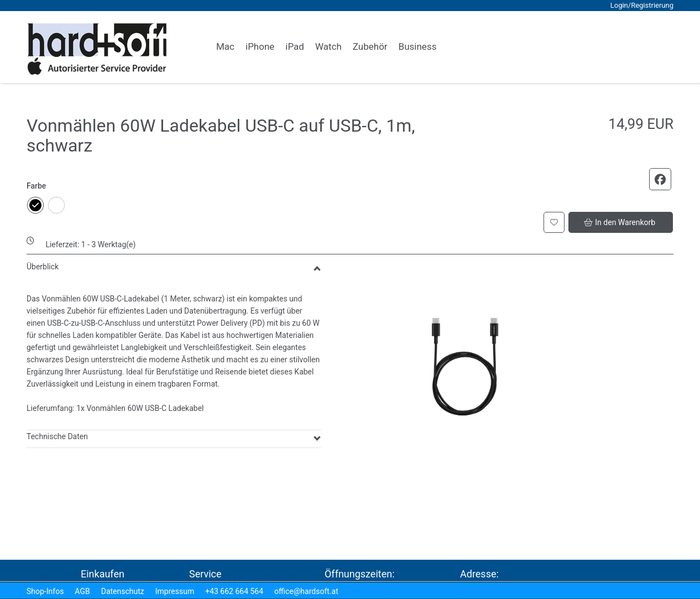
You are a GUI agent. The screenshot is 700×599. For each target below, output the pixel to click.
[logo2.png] (97, 49)
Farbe (36, 186)
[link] (225, 47)
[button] (607, 48)
